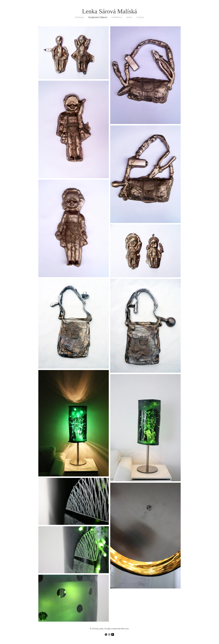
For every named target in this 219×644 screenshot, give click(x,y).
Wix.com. (125, 629)
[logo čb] (106, 634)
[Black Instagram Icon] (109, 634)
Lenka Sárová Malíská (109, 11)
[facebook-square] (113, 634)
